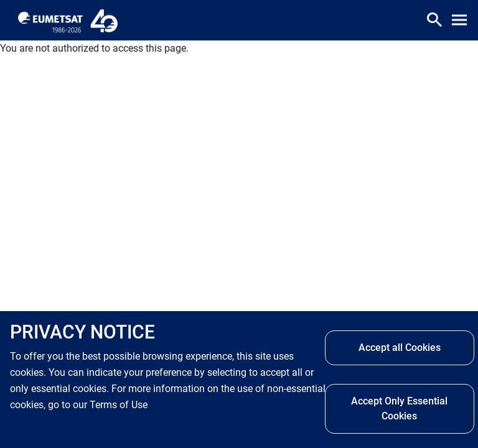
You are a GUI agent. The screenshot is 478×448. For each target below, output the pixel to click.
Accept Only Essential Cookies (399, 408)
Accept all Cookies (400, 348)
